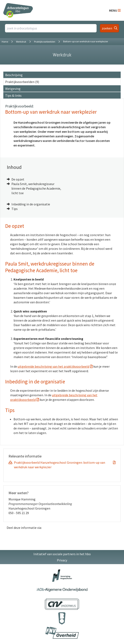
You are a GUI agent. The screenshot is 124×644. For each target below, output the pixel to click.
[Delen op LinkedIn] (101, 536)
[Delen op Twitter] (109, 536)
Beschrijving (14, 75)
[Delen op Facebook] (92, 536)
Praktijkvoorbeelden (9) (22, 82)
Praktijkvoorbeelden (45, 42)
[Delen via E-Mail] (118, 536)
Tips (15, 209)
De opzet (18, 179)
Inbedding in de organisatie (31, 204)
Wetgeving (13, 89)
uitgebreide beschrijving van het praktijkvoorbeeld (53, 366)
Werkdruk (21, 42)
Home (5, 42)
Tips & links (13, 95)
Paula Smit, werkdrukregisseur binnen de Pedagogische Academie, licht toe (36, 188)
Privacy (62, 560)
